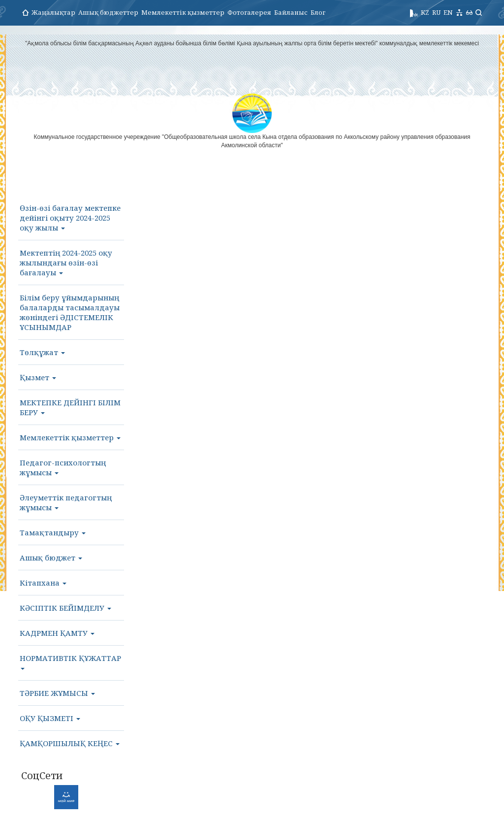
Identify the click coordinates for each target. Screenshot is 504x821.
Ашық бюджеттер (108, 12)
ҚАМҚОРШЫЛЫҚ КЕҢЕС (70, 743)
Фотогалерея (249, 12)
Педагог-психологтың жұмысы (63, 467)
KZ (425, 12)
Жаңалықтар (53, 12)
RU (436, 12)
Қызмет (38, 377)
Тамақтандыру (53, 532)
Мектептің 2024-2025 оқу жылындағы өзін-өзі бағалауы (66, 263)
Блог (318, 12)
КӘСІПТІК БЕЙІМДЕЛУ (65, 608)
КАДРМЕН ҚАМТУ (57, 633)
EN (448, 12)
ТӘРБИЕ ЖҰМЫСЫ (57, 693)
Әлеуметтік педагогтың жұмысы (66, 502)
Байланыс (291, 12)
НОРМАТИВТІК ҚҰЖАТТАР (70, 661)
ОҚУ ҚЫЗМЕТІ (50, 718)
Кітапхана (43, 583)
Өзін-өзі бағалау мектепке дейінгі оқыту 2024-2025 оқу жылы (70, 218)
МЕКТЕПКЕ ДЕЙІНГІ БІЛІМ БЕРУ (70, 407)
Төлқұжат (42, 352)
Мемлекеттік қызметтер (183, 12)
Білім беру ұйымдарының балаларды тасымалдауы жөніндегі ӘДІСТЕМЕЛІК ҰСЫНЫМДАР (70, 312)
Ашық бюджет (51, 558)
